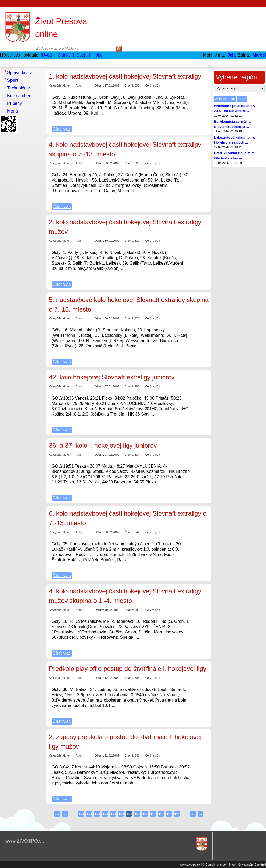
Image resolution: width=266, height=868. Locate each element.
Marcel (259, 55)
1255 (177, 814)
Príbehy (14, 103)
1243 (81, 814)
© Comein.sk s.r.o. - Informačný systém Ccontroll (234, 865)
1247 (113, 814)
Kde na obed (19, 96)
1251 (145, 814)
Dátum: (99, 85)
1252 (153, 814)
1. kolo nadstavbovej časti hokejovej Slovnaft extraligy (125, 76)
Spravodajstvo (21, 73)
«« (57, 814)
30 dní (242, 99)
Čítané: (129, 85)
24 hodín (221, 99)
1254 (169, 814)
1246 (105, 814)
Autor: (79, 85)
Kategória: (56, 85)
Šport (13, 80)
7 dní (232, 99)
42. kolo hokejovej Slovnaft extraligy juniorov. (112, 377)
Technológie (18, 88)
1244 (89, 814)
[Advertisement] (21, 214)
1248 (121, 814)
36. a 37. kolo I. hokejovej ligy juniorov (103, 445)
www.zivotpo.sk (190, 865)
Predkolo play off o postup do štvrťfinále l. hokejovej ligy (128, 669)
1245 (97, 814)
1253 (161, 814)
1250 (137, 814)
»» (201, 814)
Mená (13, 111)
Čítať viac (62, 129)
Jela (232, 55)
